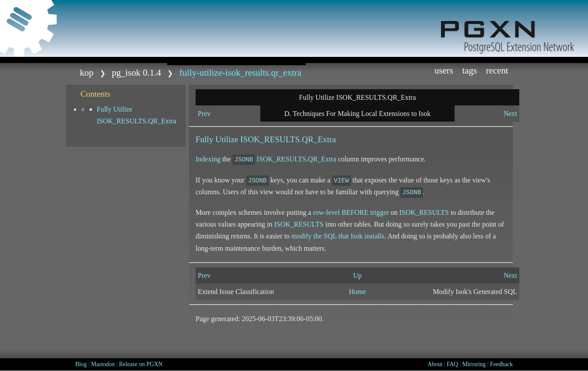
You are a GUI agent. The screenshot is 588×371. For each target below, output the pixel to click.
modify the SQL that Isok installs (338, 236)
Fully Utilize (218, 139)
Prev (204, 114)
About (435, 364)
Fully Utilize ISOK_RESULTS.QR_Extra (136, 115)
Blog (81, 364)
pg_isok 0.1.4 (136, 72)
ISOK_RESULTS (270, 139)
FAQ (452, 364)
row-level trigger (351, 212)
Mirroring (474, 364)
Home (357, 292)
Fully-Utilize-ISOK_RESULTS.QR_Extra (240, 72)
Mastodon (103, 364)
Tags (470, 70)
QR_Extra (319, 139)
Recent (497, 70)
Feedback (501, 364)
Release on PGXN (141, 364)
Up (357, 275)
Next (510, 114)
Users (444, 70)
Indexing (208, 159)
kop (86, 72)
